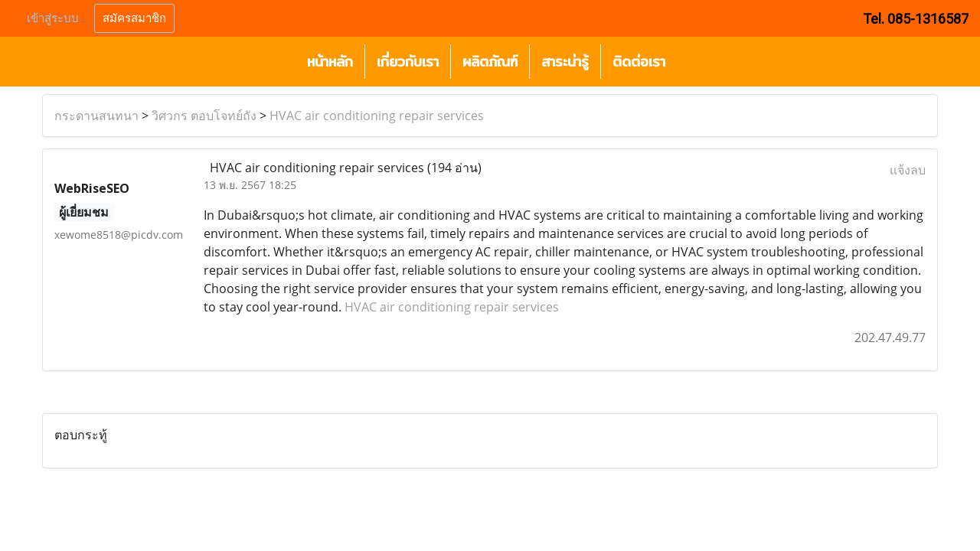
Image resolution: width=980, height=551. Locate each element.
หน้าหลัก (330, 62)
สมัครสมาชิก (134, 18)
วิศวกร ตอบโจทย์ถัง (204, 116)
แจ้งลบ (908, 170)
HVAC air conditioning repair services (377, 116)
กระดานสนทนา (96, 116)
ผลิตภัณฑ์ (490, 62)
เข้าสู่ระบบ (53, 18)
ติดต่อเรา (639, 62)
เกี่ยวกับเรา (408, 62)
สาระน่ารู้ (565, 62)
